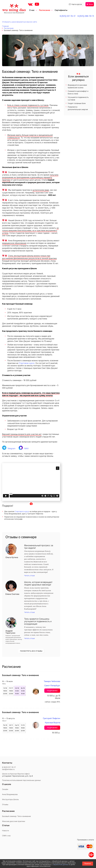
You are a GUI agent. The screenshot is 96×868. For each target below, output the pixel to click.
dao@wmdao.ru (8, 769)
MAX (26, 448)
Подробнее (52, 691)
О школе (7, 784)
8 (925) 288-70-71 (86, 16)
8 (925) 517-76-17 (68, 16)
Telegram (11, 448)
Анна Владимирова (10, 794)
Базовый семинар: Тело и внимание (16, 816)
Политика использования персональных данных (21, 780)
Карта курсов (75, 4)
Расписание (45, 10)
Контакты (7, 763)
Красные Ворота (53, 723)
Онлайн (5, 789)
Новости (5, 831)
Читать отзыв (29, 576)
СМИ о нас (6, 836)
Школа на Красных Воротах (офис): (16, 774)
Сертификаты (61, 10)
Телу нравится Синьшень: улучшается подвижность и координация (38, 621)
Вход (90, 4)
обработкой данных (61, 864)
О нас (32, 10)
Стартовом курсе (27, 363)
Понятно (88, 864)
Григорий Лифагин (52, 718)
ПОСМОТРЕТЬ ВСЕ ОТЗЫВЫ (31, 651)
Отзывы (5, 804)
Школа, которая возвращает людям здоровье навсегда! (38, 583)
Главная (5, 26)
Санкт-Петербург (52, 686)
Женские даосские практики (14, 821)
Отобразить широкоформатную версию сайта (20, 22)
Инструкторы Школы (10, 799)
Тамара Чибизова (52, 681)
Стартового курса (22, 511)
